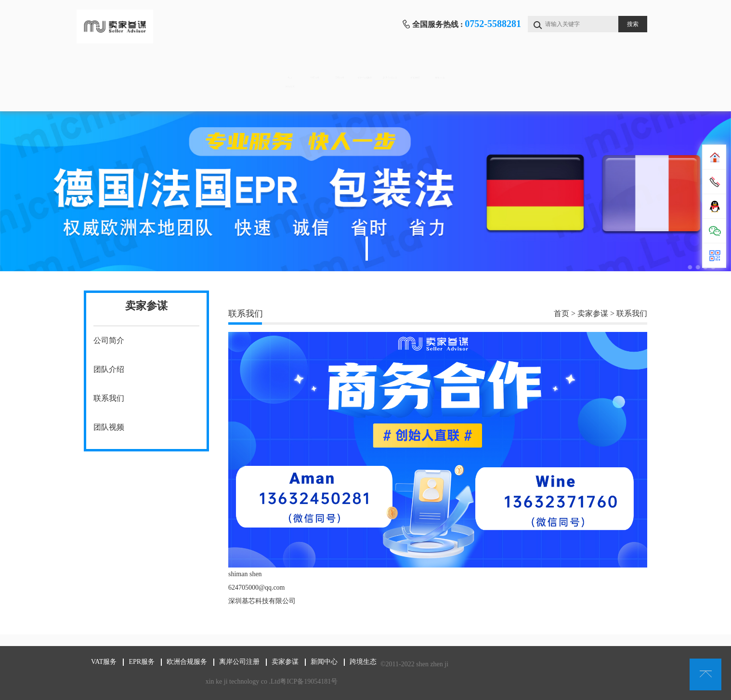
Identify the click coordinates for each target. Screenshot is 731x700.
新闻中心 (603, 68)
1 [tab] (367, 249)
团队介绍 (109, 369)
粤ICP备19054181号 (307, 681)
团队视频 (109, 427)
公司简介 (109, 340)
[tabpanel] (365, 191)
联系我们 (109, 398)
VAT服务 (204, 68)
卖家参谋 (523, 68)
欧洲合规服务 (364, 68)
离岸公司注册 (444, 68)
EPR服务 (283, 68)
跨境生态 (124, 97)
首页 (124, 68)
